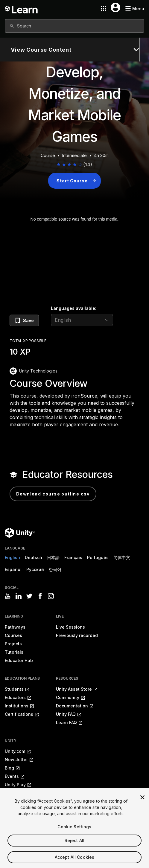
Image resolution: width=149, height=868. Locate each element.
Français (73, 557)
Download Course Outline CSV (53, 494)
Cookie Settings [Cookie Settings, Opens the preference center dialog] (74, 836)
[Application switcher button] (104, 8)
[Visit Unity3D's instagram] (51, 596)
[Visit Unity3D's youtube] (8, 596)
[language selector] (82, 320)
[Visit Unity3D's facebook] (40, 596)
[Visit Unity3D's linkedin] (19, 596)
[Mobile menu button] (135, 9)
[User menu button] (115, 7)
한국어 (55, 569)
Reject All (74, 850)
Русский (35, 569)
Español (13, 569)
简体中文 (122, 557)
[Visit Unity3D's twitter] (29, 596)
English (12, 557)
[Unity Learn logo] (22, 8)
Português (98, 557)
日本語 (53, 557)
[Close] (142, 807)
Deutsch (34, 557)
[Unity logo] (20, 533)
